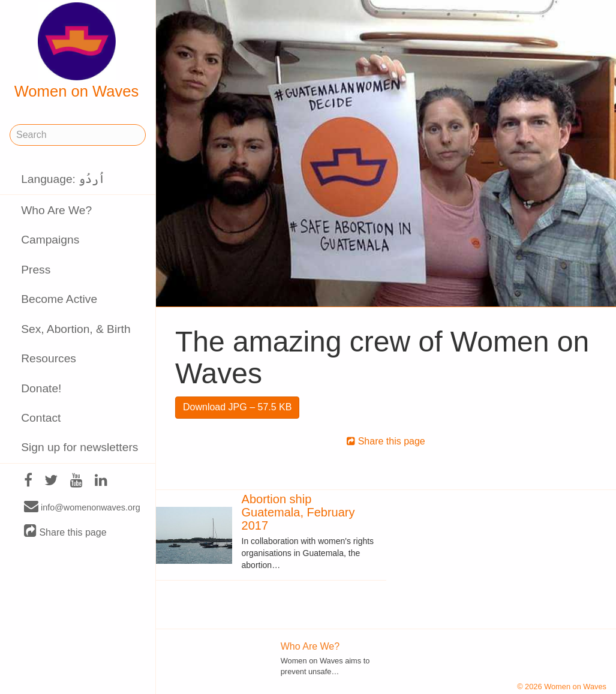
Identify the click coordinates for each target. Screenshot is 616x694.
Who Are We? (56, 210)
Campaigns (50, 240)
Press (36, 270)
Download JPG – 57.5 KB (237, 407)
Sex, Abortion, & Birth (76, 329)
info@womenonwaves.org (82, 507)
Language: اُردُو (63, 179)
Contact (41, 418)
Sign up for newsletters (79, 447)
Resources (49, 358)
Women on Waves (77, 51)
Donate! (41, 388)
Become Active (59, 299)
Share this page (65, 532)
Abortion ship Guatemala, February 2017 (298, 512)
